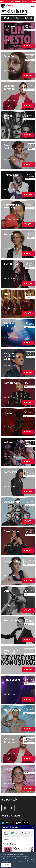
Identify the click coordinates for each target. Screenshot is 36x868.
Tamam (6, 865)
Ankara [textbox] (6, 840)
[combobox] (18, 839)
